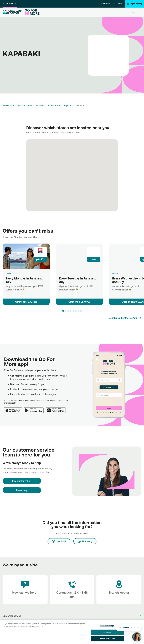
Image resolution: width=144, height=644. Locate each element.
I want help (22, 490)
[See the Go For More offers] (125, 318)
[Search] (133, 12)
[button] (63, 311)
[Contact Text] (72, 590)
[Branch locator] (119, 590)
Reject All (107, 632)
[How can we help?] (25, 590)
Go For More (10, 3)
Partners (40, 105)
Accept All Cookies (107, 639)
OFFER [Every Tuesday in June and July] (62, 273)
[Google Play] (35, 409)
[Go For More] (32, 12)
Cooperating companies (61, 105)
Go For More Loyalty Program (17, 105)
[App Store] (14, 409)
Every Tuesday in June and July (78, 280)
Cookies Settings (107, 626)
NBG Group (117, 4)
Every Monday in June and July (24, 280)
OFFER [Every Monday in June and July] (9, 273)
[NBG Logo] (13, 12)
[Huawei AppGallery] (57, 409)
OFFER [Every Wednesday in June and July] (115, 273)
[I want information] (22, 481)
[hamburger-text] (139, 12)
